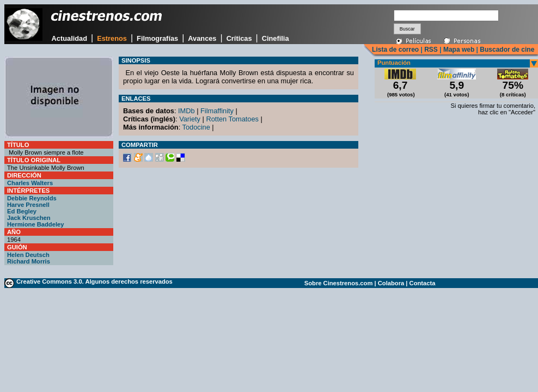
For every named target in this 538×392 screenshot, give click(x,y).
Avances (202, 38)
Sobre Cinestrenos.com (339, 283)
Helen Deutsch (28, 255)
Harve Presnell (28, 205)
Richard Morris (29, 261)
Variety (190, 119)
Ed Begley (22, 211)
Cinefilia (276, 38)
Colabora (391, 283)
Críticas (239, 38)
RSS (431, 50)
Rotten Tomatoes (232, 119)
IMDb (187, 111)
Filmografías (157, 38)
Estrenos (112, 38)
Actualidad (69, 38)
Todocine (196, 127)
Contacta (423, 283)
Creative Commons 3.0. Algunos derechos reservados (94, 281)
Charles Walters (30, 183)
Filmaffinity (217, 111)
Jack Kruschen (29, 218)
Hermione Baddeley (35, 224)
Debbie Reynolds (32, 198)
